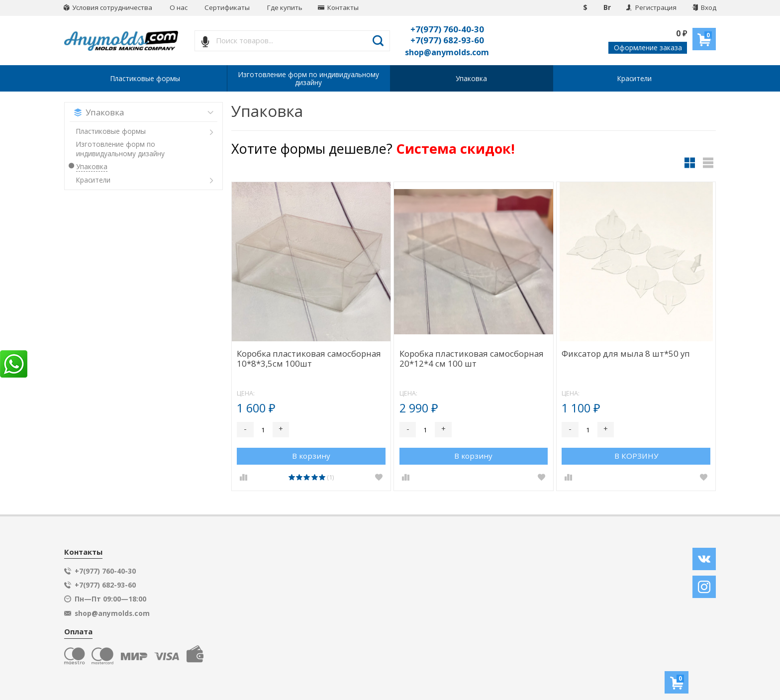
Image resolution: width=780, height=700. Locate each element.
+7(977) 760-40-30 (447, 29)
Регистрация (651, 7)
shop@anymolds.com (447, 52)
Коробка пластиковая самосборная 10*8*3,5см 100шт (309, 359)
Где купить (285, 7)
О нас (179, 7)
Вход (704, 7)
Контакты (338, 7)
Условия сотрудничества (108, 7)
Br (607, 7)
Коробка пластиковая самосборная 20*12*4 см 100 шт (472, 359)
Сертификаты (227, 7)
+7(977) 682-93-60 (447, 40)
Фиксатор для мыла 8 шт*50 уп (626, 354)
